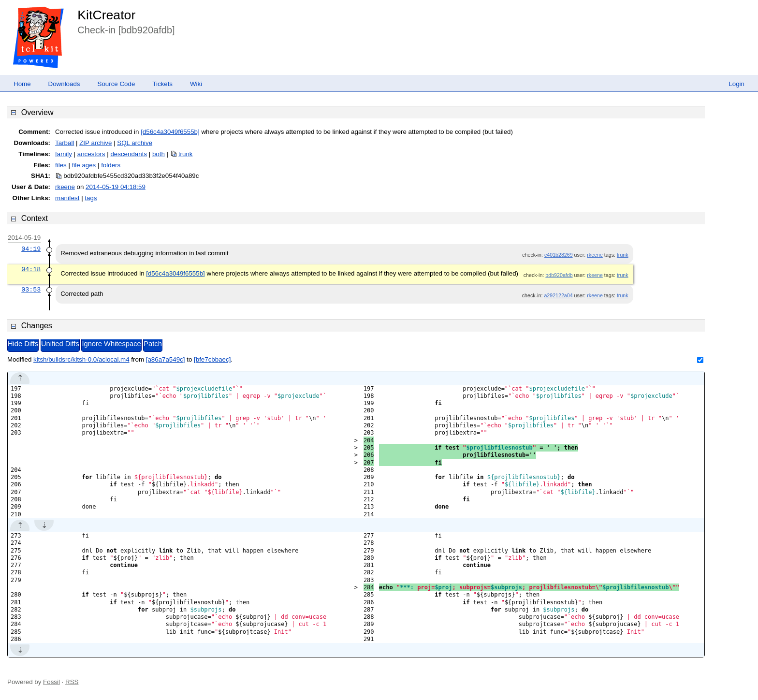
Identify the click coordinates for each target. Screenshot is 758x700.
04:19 (31, 249)
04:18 (31, 269)
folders (111, 165)
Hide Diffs (23, 344)
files (61, 165)
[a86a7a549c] (166, 359)
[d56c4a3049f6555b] (170, 132)
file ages (84, 165)
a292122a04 (558, 295)
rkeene (65, 187)
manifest (67, 198)
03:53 (31, 290)
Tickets (162, 84)
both (159, 154)
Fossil (51, 682)
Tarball (65, 143)
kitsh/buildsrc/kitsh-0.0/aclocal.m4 (81, 359)
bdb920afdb (559, 275)
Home (22, 84)
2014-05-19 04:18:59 (116, 187)
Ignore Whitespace (111, 344)
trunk (186, 154)
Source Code (117, 84)
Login (736, 84)
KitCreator (106, 15)
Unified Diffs (60, 344)
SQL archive (135, 143)
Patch (153, 344)
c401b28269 (559, 255)
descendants (129, 154)
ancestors (91, 154)
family (64, 154)
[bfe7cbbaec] (212, 359)
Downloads (64, 84)
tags (91, 198)
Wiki (196, 84)
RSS (72, 682)
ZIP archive (95, 143)
